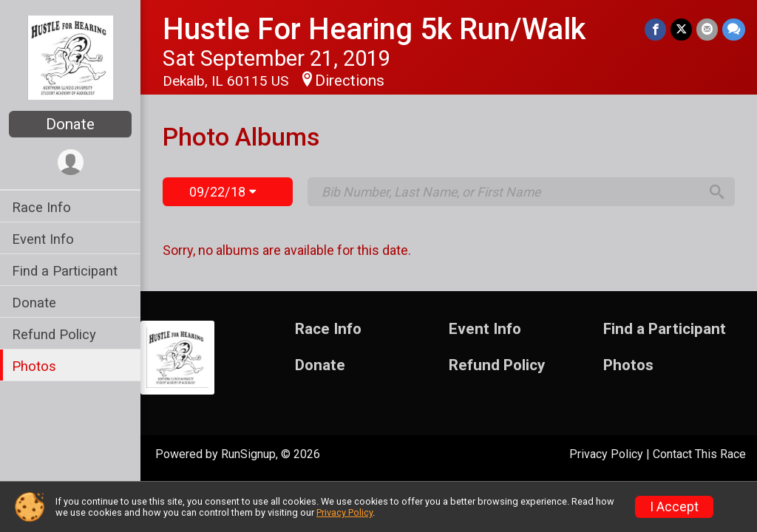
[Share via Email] (707, 29)
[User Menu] (71, 162)
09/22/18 (223, 192)
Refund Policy (54, 334)
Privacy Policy (606, 454)
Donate (70, 124)
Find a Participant (65, 271)
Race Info (41, 207)
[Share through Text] (734, 29)
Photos (34, 366)
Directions (350, 81)
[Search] (717, 192)
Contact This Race (699, 454)
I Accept (674, 507)
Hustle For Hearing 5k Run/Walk (374, 29)
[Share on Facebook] (655, 29)
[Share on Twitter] (681, 29)
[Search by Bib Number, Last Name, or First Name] (510, 192)
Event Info (43, 239)
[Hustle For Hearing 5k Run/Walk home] (71, 57)
